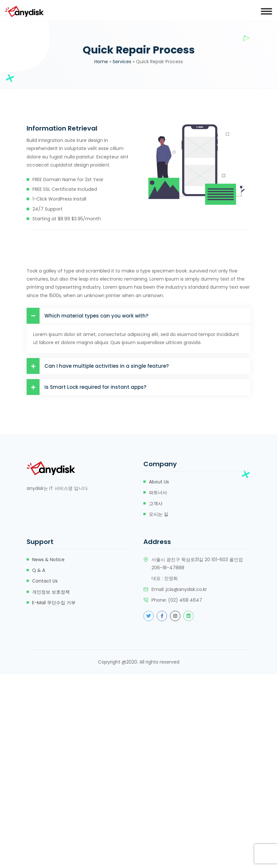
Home (101, 62)
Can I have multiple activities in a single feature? (98, 366)
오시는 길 (159, 514)
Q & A (39, 570)
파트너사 (158, 492)
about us (159, 482)
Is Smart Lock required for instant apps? (86, 387)
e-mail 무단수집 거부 (54, 603)
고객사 (156, 503)
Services (122, 62)
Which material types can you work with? (87, 316)
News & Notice (48, 560)
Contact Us (45, 581)
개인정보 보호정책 (51, 592)
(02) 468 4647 (185, 600)
